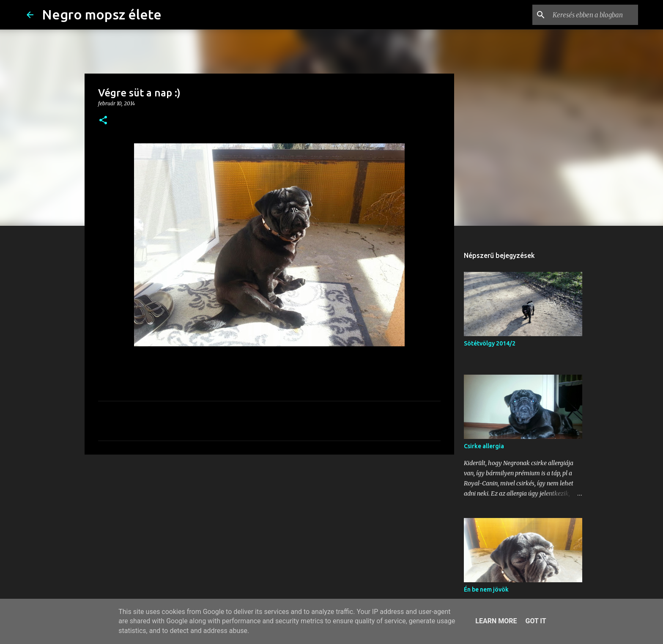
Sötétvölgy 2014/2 (490, 343)
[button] (103, 121)
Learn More (496, 621)
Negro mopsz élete (102, 14)
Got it (536, 621)
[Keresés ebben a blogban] (594, 15)
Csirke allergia (484, 446)
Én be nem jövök (486, 589)
